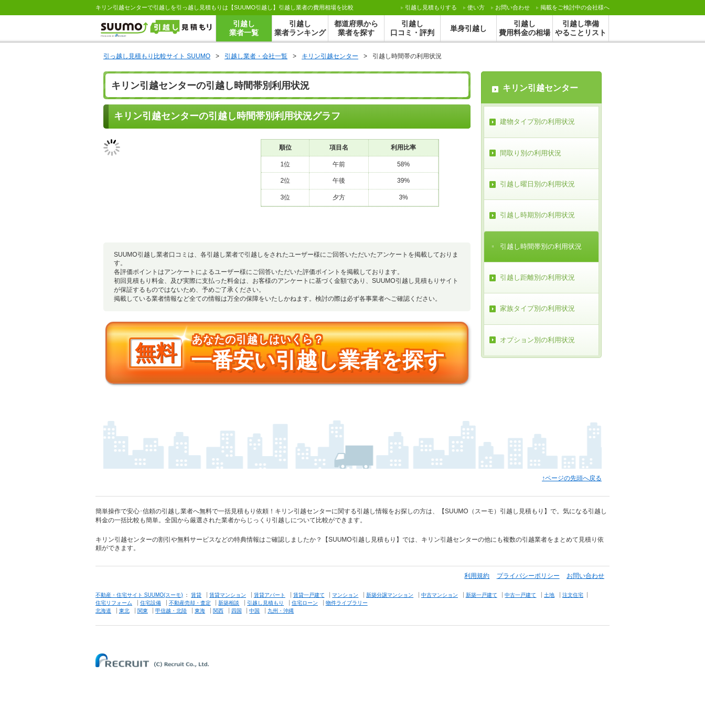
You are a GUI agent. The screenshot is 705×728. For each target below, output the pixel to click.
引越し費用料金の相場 (525, 28)
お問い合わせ (512, 7)
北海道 (103, 611)
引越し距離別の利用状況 (537, 277)
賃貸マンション (228, 595)
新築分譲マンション (390, 595)
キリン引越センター (540, 88)
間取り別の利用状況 (531, 153)
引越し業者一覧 (244, 28)
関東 (143, 611)
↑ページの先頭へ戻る (572, 478)
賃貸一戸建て (309, 595)
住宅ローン (305, 603)
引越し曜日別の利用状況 (537, 184)
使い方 (476, 7)
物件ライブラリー (347, 603)
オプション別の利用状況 (537, 340)
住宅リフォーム (114, 603)
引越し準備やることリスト (581, 28)
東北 (124, 611)
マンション (345, 595)
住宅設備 (151, 603)
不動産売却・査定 (190, 603)
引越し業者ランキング (300, 28)
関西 (218, 611)
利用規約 (477, 576)
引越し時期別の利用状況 (537, 215)
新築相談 (229, 603)
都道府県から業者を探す (356, 28)
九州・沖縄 (281, 611)
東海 (200, 611)
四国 (237, 611)
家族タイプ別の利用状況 (537, 308)
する (431, 7)
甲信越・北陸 (171, 611)
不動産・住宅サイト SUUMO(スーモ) (139, 595)
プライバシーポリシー (528, 576)
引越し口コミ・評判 (412, 28)
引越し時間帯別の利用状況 (541, 246)
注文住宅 (573, 595)
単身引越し (468, 28)
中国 (254, 611)
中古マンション (440, 595)
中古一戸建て (520, 595)
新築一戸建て (482, 595)
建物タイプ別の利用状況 (537, 122)
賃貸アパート (270, 595)
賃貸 (196, 595)
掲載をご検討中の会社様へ (575, 7)
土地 (549, 595)
